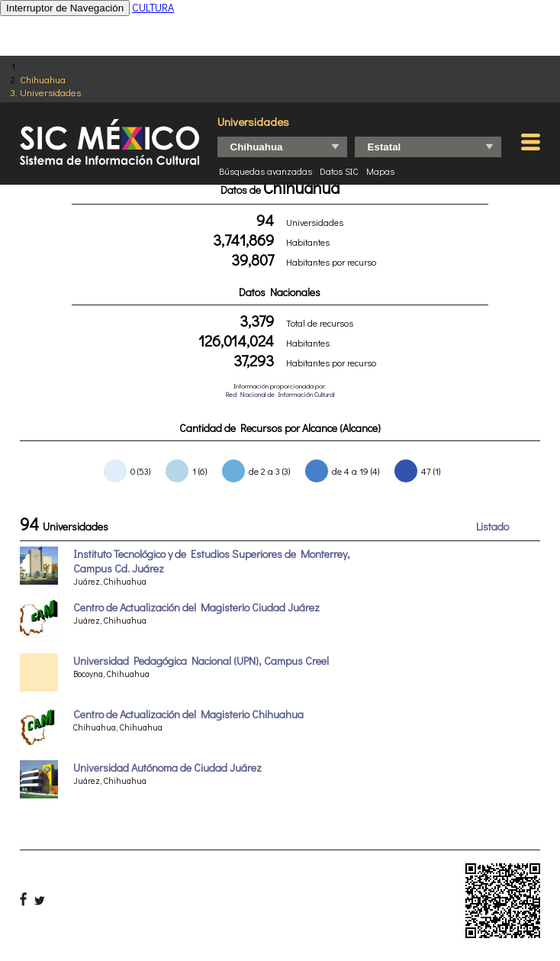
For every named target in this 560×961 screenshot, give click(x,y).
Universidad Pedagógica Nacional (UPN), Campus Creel (201, 661)
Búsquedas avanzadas (266, 171)
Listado (492, 526)
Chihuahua (43, 79)
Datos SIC (339, 171)
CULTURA (153, 7)
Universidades (50, 92)
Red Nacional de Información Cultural (280, 394)
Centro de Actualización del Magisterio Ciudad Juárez (196, 607)
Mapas (380, 171)
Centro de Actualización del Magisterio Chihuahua (188, 714)
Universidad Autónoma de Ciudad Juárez (167, 768)
